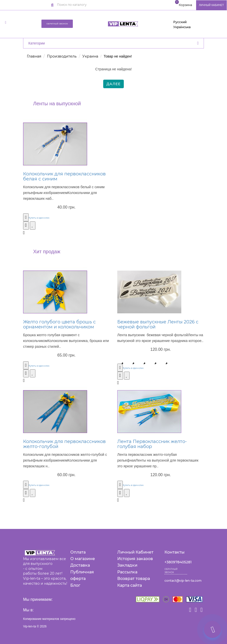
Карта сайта (130, 585)
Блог (75, 585)
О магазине (83, 559)
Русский (180, 22)
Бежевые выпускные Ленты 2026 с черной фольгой (158, 324)
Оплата (78, 552)
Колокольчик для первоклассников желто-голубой (64, 444)
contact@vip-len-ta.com (183, 581)
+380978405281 (178, 562)
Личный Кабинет (135, 552)
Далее (113, 84)
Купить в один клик (39, 218)
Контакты (175, 552)
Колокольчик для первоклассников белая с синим (64, 176)
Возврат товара (134, 579)
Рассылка (127, 572)
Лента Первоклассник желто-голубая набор (152, 444)
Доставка (80, 565)
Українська (182, 27)
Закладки (127, 565)
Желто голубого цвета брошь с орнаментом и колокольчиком (59, 324)
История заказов (135, 559)
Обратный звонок (57, 24)
